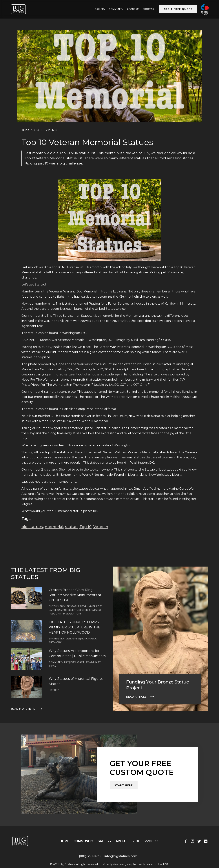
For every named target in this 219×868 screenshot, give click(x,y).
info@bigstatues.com (121, 856)
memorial (54, 527)
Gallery (104, 841)
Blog (136, 841)
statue (71, 527)
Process (148, 9)
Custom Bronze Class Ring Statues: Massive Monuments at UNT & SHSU (75, 595)
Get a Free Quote (178, 9)
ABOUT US (133, 9)
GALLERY (100, 9)
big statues (32, 527)
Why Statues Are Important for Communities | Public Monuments (77, 653)
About (121, 841)
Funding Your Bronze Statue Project (158, 685)
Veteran (101, 527)
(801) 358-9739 (90, 856)
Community (116, 9)
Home (64, 841)
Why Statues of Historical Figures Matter (76, 681)
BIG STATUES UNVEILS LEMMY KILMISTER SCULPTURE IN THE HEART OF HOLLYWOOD (75, 627)
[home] (18, 9)
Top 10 (85, 527)
